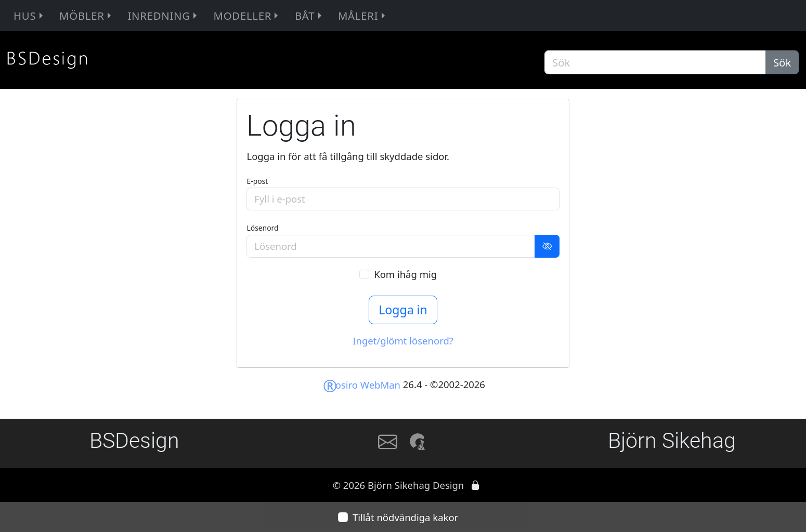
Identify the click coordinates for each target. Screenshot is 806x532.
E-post (257, 181)
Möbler (87, 16)
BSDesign (134, 441)
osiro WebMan (362, 385)
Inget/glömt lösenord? (403, 341)
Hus (30, 16)
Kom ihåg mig (405, 274)
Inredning (164, 16)
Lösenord (262, 228)
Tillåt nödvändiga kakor (405, 517)
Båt (310, 16)
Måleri (363, 16)
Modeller (248, 16)
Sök (782, 62)
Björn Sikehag (672, 441)
